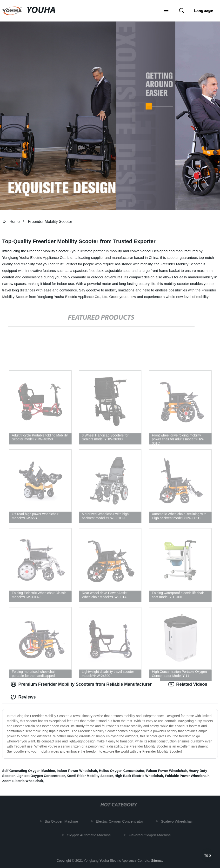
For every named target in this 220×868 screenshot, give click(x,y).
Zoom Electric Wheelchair (23, 781)
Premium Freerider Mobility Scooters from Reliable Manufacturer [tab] (81, 684)
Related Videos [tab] (188, 684)
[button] (166, 11)
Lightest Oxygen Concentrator (41, 776)
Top (207, 855)
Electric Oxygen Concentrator (121, 821)
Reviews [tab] (23, 697)
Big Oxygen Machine (63, 821)
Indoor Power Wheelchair (77, 771)
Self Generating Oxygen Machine (29, 771)
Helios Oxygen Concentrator (122, 771)
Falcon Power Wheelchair (167, 771)
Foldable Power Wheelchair (187, 776)
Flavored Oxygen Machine (151, 835)
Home (15, 222)
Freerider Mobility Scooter (50, 222)
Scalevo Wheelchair (178, 821)
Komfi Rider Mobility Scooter (90, 776)
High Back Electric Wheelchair (139, 776)
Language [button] (204, 11)
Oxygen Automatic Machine (90, 835)
